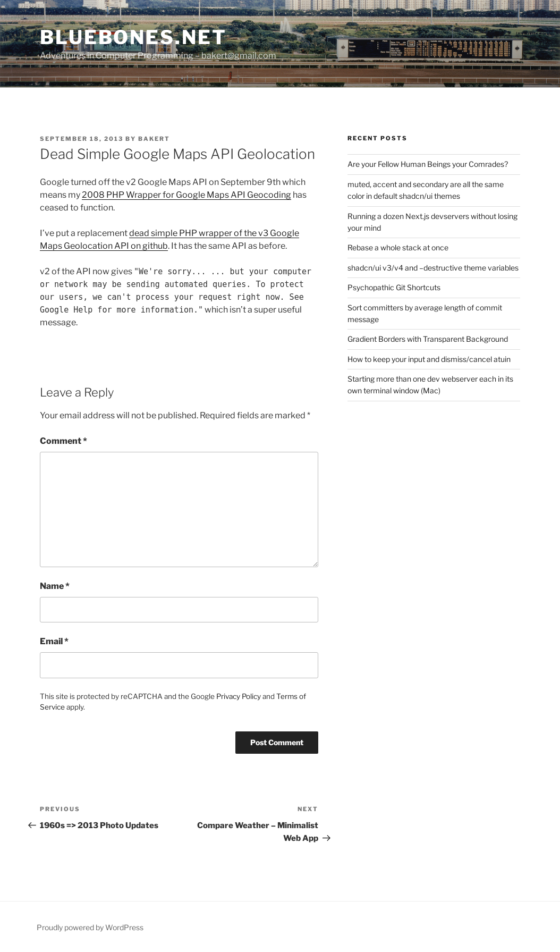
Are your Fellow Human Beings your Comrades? (428, 164)
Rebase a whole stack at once (398, 247)
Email (54, 641)
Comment (63, 441)
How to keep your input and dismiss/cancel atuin (429, 359)
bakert (154, 139)
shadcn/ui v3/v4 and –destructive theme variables (433, 268)
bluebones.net (133, 37)
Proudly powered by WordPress (90, 927)
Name (55, 586)
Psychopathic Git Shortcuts (394, 287)
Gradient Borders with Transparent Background (428, 339)
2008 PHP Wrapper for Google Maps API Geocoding (186, 195)
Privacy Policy (239, 696)
